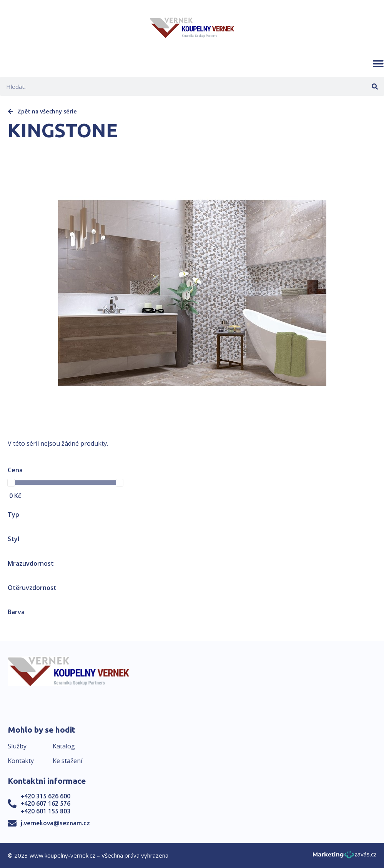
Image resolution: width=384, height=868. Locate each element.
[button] (378, 63)
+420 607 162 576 (46, 803)
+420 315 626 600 (46, 796)
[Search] (375, 86)
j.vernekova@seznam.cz (55, 823)
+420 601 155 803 (46, 811)
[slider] (11, 483)
